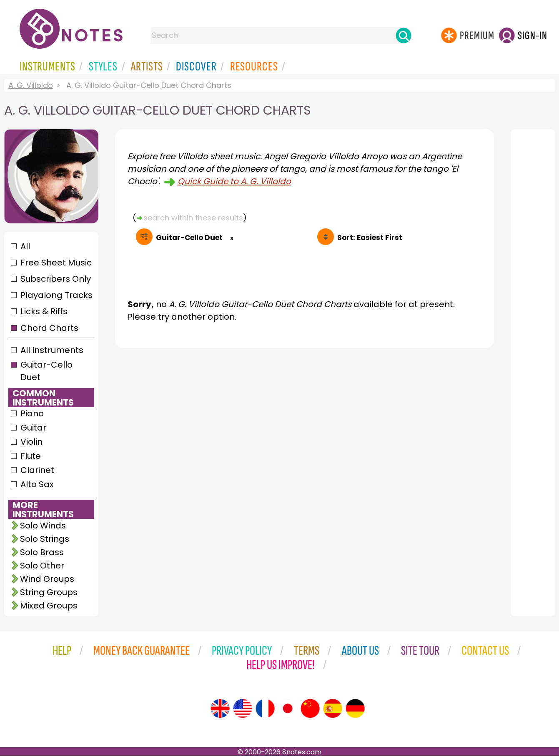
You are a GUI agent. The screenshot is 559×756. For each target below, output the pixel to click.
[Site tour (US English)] (243, 708)
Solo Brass (42, 552)
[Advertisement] (305, 431)
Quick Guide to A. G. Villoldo (234, 181)
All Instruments (52, 350)
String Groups (49, 592)
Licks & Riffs (44, 311)
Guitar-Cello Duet (46, 371)
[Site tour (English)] (220, 708)
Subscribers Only (56, 279)
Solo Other (42, 566)
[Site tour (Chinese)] (310, 708)
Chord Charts (49, 328)
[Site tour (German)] (355, 708)
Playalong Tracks (56, 295)
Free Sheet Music (56, 263)
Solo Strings (45, 539)
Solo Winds (43, 526)
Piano (32, 413)
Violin (31, 442)
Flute (31, 456)
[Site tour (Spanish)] (333, 708)
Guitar (33, 428)
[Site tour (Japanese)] (288, 708)
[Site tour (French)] (265, 708)
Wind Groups (47, 579)
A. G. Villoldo (31, 85)
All (25, 246)
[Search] (404, 35)
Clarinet (37, 470)
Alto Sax (37, 484)
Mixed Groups (49, 606)
